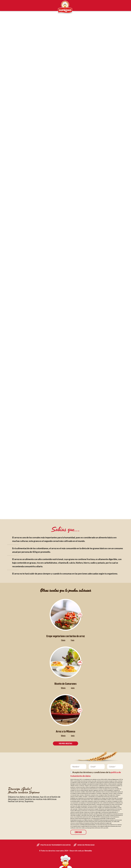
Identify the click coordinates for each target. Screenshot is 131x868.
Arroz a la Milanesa (65, 731)
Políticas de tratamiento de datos (56, 845)
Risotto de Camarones (65, 684)
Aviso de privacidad (86, 845)
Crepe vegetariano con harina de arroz (66, 636)
